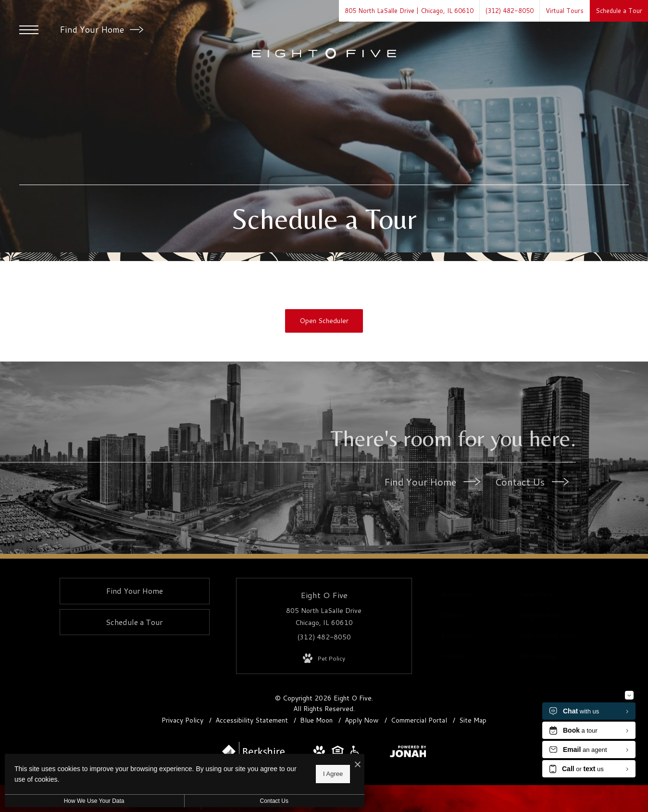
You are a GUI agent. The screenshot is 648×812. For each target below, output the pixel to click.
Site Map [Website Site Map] (473, 720)
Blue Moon (317, 720)
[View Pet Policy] (324, 659)
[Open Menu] (29, 30)
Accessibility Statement (253, 720)
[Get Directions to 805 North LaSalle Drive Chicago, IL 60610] (409, 11)
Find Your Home (101, 29)
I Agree (310, 774)
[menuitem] (474, 595)
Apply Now (363, 720)
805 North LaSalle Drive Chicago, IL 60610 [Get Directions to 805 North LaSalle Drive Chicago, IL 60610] (324, 617)
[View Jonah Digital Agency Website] (408, 753)
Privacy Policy (182, 720)
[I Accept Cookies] (335, 765)
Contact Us (532, 482)
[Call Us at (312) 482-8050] (510, 11)
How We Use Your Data (88, 801)
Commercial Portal (420, 720)
